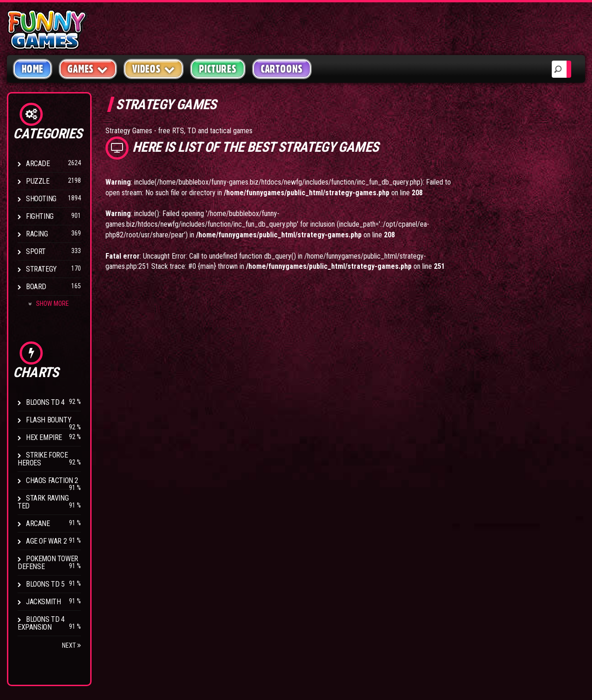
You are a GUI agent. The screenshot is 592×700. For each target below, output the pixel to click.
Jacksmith (43, 602)
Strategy (41, 269)
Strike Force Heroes (43, 459)
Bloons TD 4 (45, 402)
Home (33, 69)
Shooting (41, 199)
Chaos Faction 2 (52, 480)
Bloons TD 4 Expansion (41, 623)
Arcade (38, 164)
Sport (36, 251)
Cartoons (282, 69)
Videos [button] (154, 69)
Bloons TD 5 (45, 584)
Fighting (40, 216)
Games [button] (88, 69)
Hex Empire (44, 437)
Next (71, 645)
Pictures (218, 69)
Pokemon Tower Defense (48, 563)
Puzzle (38, 181)
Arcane (38, 523)
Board (36, 287)
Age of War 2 (46, 541)
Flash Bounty (49, 420)
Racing (37, 234)
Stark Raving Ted (43, 502)
